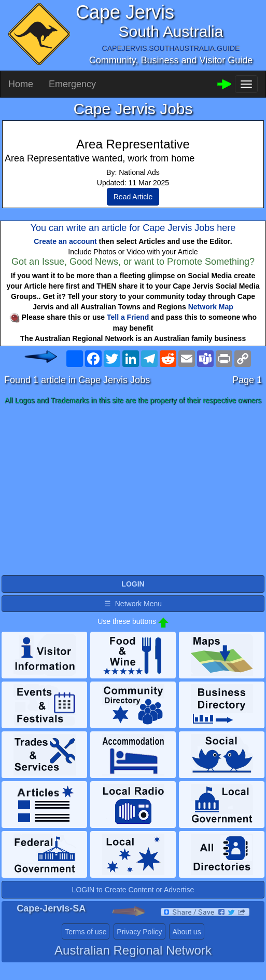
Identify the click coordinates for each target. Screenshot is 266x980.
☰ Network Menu (133, 604)
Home (21, 84)
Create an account (65, 241)
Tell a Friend (128, 317)
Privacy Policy (139, 932)
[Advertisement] (133, 491)
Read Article (133, 197)
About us (186, 932)
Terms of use (86, 932)
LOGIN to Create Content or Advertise (133, 890)
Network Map (211, 307)
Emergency (72, 84)
